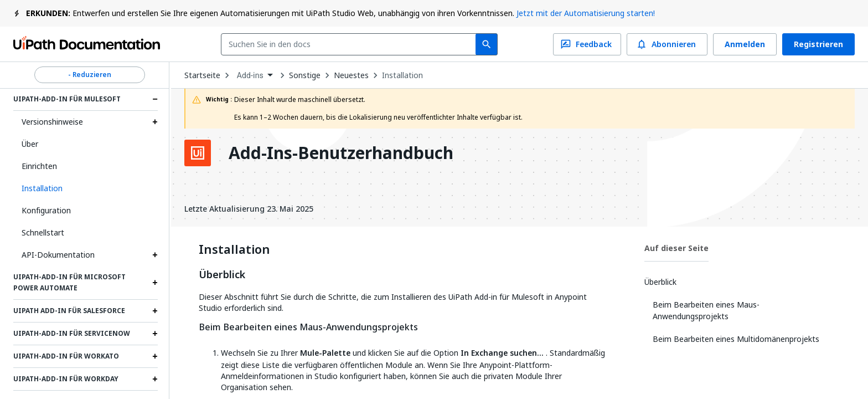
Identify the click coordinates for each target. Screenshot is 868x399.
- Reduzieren (90, 75)
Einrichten (39, 166)
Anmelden (745, 44)
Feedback (587, 44)
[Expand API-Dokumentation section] (155, 255)
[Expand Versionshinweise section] (155, 122)
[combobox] (351, 44)
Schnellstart (43, 232)
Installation (402, 75)
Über (30, 144)
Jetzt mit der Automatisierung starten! (586, 13)
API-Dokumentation (58, 255)
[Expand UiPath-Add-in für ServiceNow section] (155, 334)
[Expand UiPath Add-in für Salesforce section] (155, 311)
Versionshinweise (52, 122)
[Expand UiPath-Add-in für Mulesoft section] (155, 99)
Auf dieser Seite (676, 248)
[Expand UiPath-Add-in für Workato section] (155, 356)
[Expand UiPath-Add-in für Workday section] (155, 379)
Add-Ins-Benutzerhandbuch (341, 153)
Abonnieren (667, 44)
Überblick (222, 275)
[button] (86, 188)
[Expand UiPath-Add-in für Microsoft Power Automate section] (155, 283)
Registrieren (818, 44)
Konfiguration (46, 210)
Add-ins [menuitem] (250, 75)
